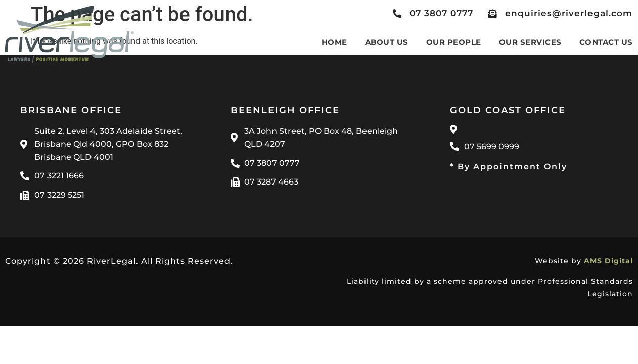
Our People (454, 42)
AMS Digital (608, 261)
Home (334, 42)
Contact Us (606, 42)
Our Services (530, 42)
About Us (387, 42)
